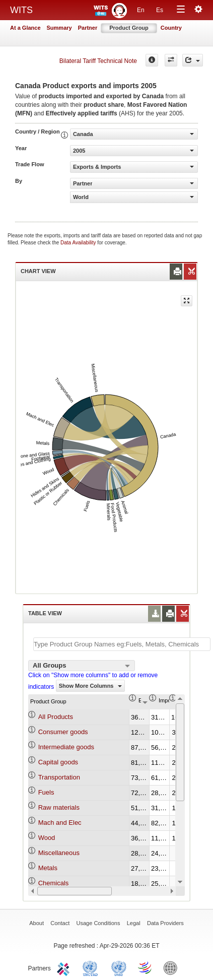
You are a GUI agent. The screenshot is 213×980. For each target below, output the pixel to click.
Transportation (59, 777)
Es (160, 10)
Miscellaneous (59, 853)
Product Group (129, 28)
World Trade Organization (146, 967)
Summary (59, 28)
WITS (21, 10)
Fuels (46, 792)
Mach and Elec (60, 823)
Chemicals (54, 883)
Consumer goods (63, 732)
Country (171, 28)
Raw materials (59, 807)
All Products (56, 717)
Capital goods (58, 762)
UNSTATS (119, 967)
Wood (47, 838)
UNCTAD (92, 967)
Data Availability (79, 243)
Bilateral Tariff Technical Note (98, 61)
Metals (48, 868)
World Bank (173, 967)
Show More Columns (90, 686)
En (141, 10)
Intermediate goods (66, 747)
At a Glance (25, 28)
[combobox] (82, 666)
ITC (65, 967)
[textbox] (122, 644)
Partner (88, 28)
